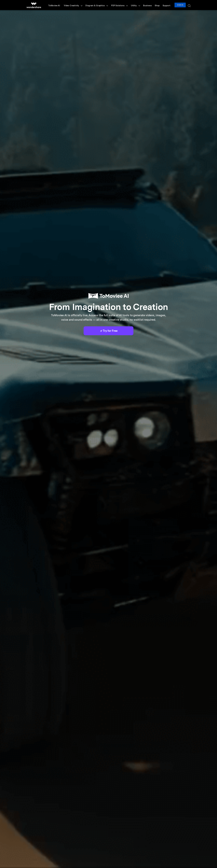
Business (151, 5)
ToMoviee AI (64, 5)
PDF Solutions (126, 5)
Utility (140, 5)
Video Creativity (82, 5)
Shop (160, 5)
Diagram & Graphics (105, 5)
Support (168, 5)
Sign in (181, 5)
